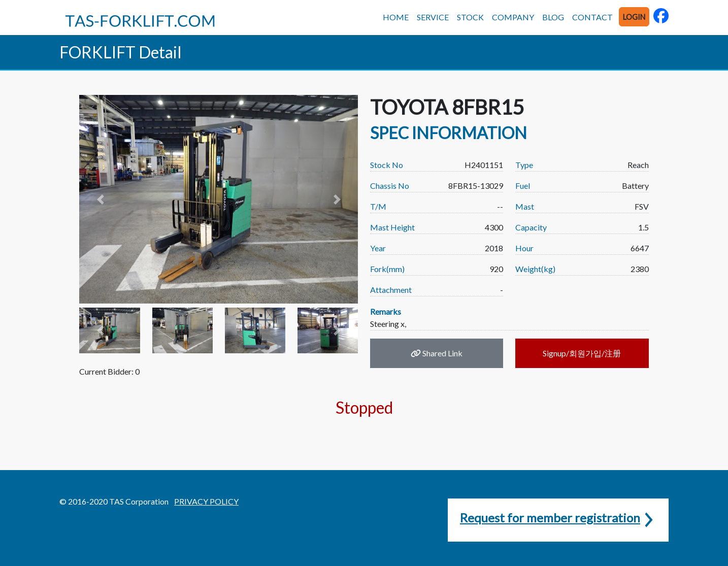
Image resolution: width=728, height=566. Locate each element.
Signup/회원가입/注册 (582, 353)
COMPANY (513, 17)
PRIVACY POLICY (206, 501)
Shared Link (437, 353)
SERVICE (433, 17)
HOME (396, 17)
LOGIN (634, 17)
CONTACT (592, 17)
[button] (100, 199)
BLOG (553, 17)
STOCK (470, 17)
